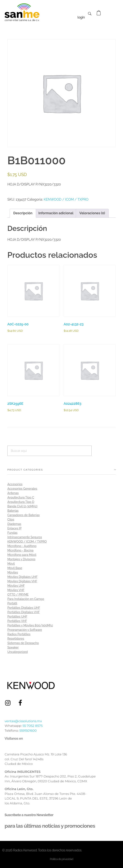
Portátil (12, 603)
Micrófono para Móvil (22, 555)
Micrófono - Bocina (20, 550)
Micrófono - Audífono (22, 546)
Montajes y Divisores (21, 559)
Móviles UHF (16, 586)
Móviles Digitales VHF (22, 581)
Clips (11, 519)
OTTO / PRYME (18, 594)
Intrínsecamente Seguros (25, 537)
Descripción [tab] (23, 213)
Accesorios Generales (22, 489)
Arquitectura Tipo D (21, 502)
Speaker (13, 647)
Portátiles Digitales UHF (24, 608)
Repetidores (16, 639)
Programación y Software (25, 630)
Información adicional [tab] (56, 213)
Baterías (13, 511)
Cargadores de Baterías (23, 515)
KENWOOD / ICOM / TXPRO (66, 199)
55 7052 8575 (33, 726)
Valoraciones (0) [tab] (92, 213)
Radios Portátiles (19, 634)
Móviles (13, 572)
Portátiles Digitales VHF (24, 612)
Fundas (12, 533)
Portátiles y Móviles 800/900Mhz (30, 625)
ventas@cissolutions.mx (23, 721)
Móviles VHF (16, 590)
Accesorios (15, 484)
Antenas (13, 493)
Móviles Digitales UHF (22, 577)
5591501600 (28, 731)
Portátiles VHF (17, 621)
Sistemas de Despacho (23, 643)
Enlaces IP (14, 528)
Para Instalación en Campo (26, 599)
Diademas (14, 524)
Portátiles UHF (17, 617)
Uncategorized (18, 652)
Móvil (11, 564)
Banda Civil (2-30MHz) (22, 506)
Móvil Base (15, 568)
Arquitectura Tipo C (21, 497)
